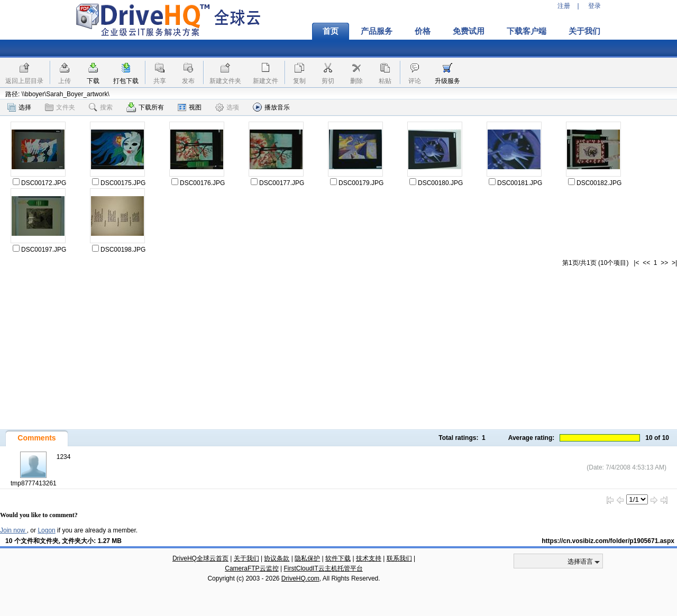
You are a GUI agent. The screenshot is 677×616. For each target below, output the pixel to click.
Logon (46, 530)
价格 (423, 31)
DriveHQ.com (300, 578)
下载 (93, 81)
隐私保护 (307, 558)
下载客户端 (527, 31)
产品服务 (377, 31)
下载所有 (145, 107)
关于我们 (584, 31)
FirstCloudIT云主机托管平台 (323, 568)
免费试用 (469, 31)
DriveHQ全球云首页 (200, 558)
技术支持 (369, 558)
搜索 (101, 107)
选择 (19, 107)
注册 (564, 6)
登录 (594, 6)
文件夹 (60, 107)
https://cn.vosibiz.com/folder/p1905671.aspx (608, 541)
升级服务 (447, 81)
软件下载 (338, 558)
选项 (227, 107)
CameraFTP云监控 (251, 568)
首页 (331, 31)
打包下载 (126, 81)
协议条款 (277, 558)
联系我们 (399, 558)
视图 (190, 107)
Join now (13, 530)
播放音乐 (271, 107)
